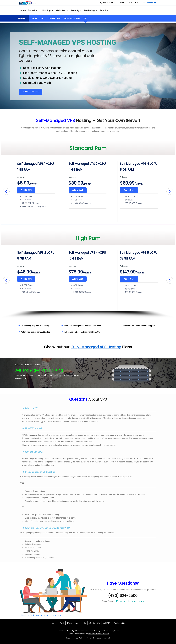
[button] (6, 191)
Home (23, 10)
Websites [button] (62, 10)
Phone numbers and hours (130, 601)
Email (104, 10)
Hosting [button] (48, 10)
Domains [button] (34, 10)
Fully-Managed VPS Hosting (96, 347)
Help (122, 3)
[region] (88, 191)
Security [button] (76, 10)
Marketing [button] (91, 10)
